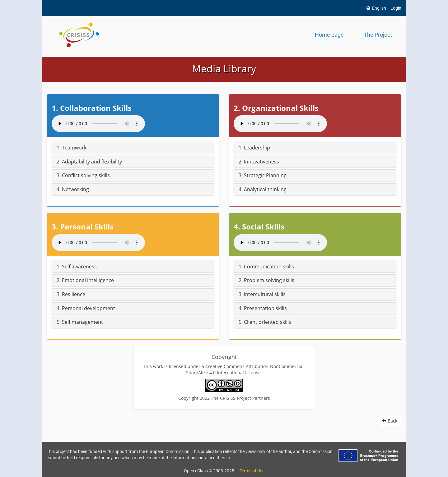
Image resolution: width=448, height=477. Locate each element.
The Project (378, 35)
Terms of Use (252, 471)
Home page (329, 35)
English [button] (376, 8)
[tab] (133, 148)
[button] (133, 148)
